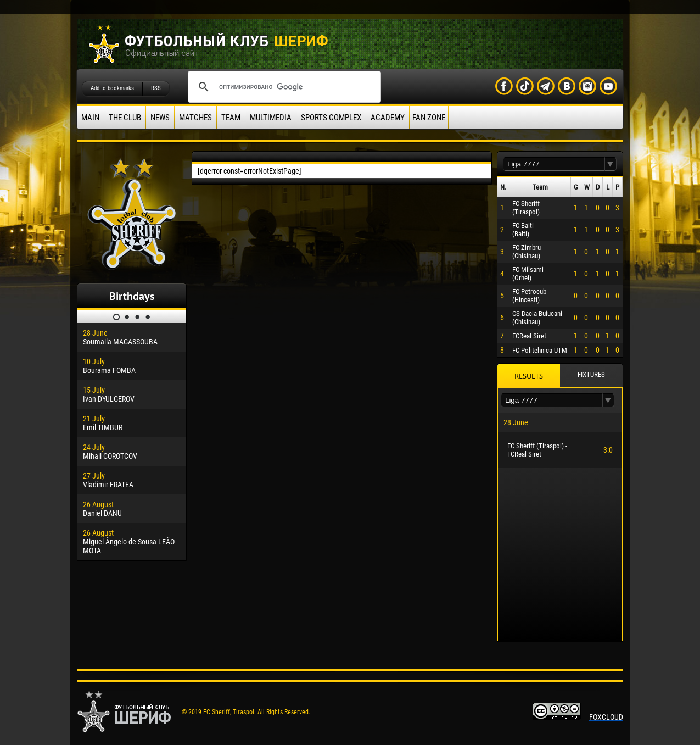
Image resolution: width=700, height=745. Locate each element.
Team (231, 118)
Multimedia (271, 118)
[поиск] (283, 87)
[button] (611, 164)
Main (90, 118)
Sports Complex (331, 118)
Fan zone (429, 118)
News (160, 118)
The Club (125, 118)
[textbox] (554, 164)
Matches (195, 118)
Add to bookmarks (112, 88)
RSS (156, 88)
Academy (388, 118)
